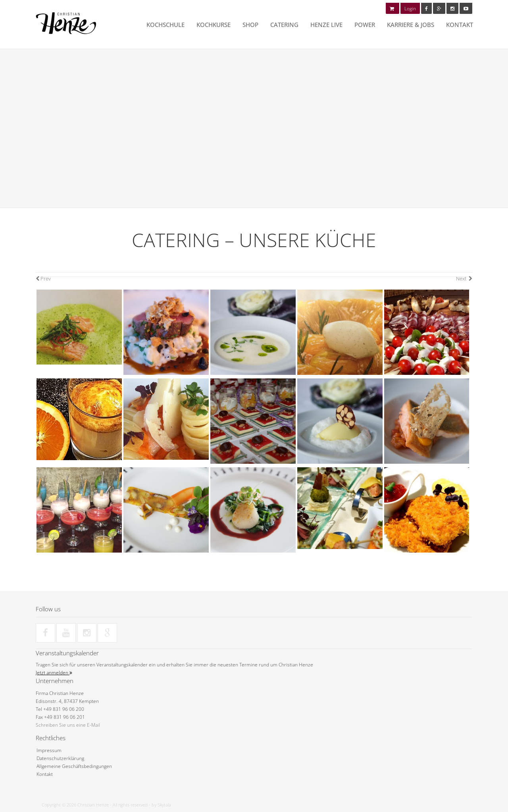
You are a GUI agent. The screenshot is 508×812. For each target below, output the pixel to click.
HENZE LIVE (326, 25)
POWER (365, 25)
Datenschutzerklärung (60, 758)
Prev (43, 278)
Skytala (164, 805)
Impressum (49, 750)
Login (410, 9)
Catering (284, 25)
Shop (250, 25)
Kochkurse (214, 25)
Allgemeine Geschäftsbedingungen (74, 766)
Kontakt (460, 25)
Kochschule (165, 25)
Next (464, 278)
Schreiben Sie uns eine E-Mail (68, 725)
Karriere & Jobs (411, 25)
